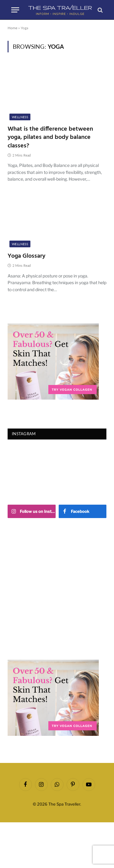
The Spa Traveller (64, 804)
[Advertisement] (57, 589)
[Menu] (15, 10)
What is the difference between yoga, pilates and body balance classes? (50, 137)
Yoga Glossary (26, 256)
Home (12, 28)
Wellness (20, 117)
